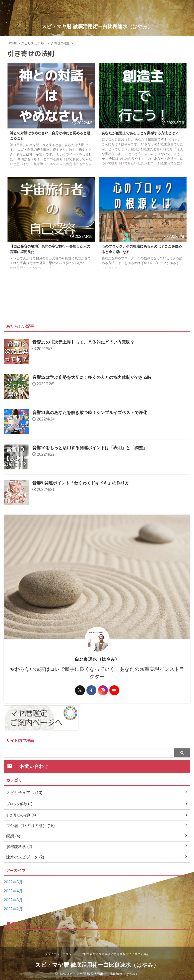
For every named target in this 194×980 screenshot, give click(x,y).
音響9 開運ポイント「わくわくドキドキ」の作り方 (84, 484)
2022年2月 (13, 911)
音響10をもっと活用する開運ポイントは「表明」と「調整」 (93, 449)
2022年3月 (13, 902)
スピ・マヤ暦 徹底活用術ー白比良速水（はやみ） (97, 26)
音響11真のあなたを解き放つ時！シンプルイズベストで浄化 (93, 414)
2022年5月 (13, 884)
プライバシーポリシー (60, 956)
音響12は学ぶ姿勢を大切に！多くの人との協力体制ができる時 (95, 378)
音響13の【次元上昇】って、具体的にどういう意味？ (86, 343)
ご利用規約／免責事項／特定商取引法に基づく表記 (115, 956)
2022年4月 (13, 893)
